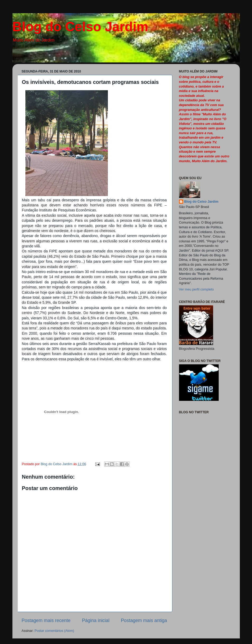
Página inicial (96, 620)
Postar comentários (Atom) (54, 631)
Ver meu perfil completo (196, 289)
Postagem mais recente (46, 620)
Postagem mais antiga (144, 620)
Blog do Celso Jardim (80, 27)
